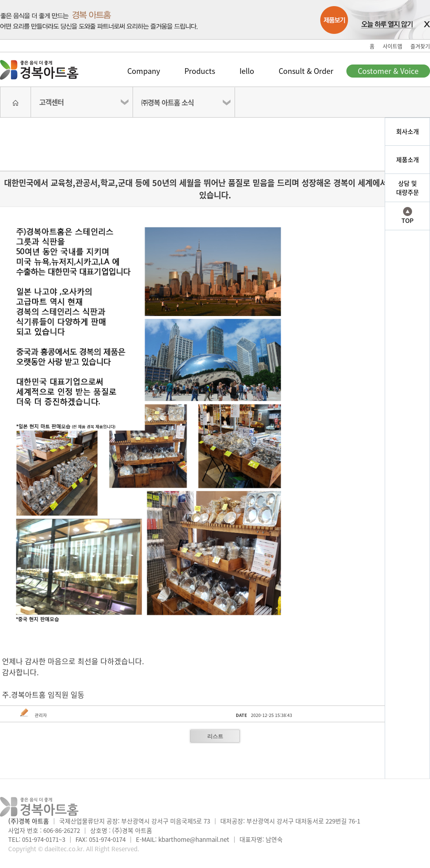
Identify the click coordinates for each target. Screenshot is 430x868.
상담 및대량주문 (408, 188)
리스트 (215, 736)
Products (200, 71)
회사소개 (408, 131)
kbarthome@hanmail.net (194, 839)
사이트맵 (392, 46)
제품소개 (408, 160)
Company (144, 71)
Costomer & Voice (388, 71)
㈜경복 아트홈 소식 (167, 102)
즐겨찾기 (420, 46)
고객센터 (51, 102)
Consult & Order (306, 71)
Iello (247, 71)
